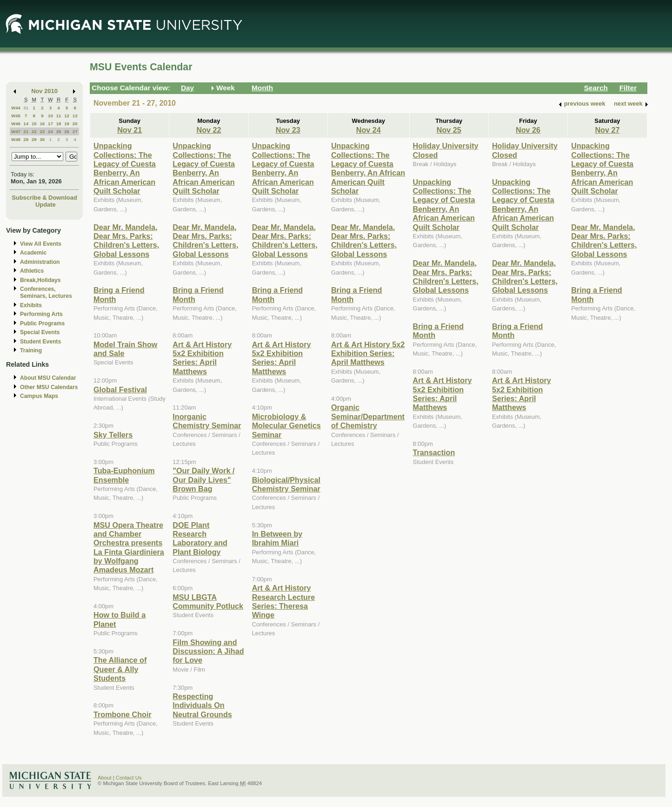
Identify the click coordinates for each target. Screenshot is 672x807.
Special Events (40, 332)
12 (67, 116)
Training (31, 350)
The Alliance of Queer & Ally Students (120, 669)
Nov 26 (528, 130)
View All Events (41, 244)
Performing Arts (41, 314)
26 (67, 131)
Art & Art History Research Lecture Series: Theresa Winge (284, 601)
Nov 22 (209, 130)
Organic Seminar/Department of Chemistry (368, 416)
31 (26, 108)
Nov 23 (288, 130)
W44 (16, 108)
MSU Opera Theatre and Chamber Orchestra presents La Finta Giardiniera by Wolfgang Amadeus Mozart (129, 548)
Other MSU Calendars (49, 387)
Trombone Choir (123, 714)
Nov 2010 (44, 91)
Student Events (40, 342)
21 (26, 131)
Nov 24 (369, 130)
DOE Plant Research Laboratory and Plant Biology (200, 538)
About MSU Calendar (48, 378)
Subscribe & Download (44, 198)
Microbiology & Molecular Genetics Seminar (286, 426)
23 (42, 131)
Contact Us (129, 778)
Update (46, 205)
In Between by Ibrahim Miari (277, 538)
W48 (16, 139)
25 (59, 131)
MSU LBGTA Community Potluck (208, 602)
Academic (33, 253)
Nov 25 (449, 130)
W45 (16, 116)
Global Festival (120, 390)
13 (75, 116)
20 (75, 124)
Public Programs (42, 323)
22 (34, 131)
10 (50, 116)
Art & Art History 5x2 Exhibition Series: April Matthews (202, 358)
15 (34, 124)
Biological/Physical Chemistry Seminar (286, 484)
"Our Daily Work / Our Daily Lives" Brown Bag (203, 480)
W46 (16, 124)
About (105, 778)
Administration (40, 262)
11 (59, 116)
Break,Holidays (40, 280)
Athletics (32, 271)
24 (50, 131)
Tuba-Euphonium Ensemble (124, 475)
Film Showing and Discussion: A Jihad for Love (208, 651)
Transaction (434, 452)
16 (42, 124)
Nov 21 (130, 130)
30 (42, 139)
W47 (16, 131)
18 (59, 124)
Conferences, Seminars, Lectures (46, 293)
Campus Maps (39, 396)
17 (50, 124)
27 (75, 131)
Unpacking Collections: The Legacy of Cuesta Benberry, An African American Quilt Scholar (125, 168)
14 (26, 124)
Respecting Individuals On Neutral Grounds (202, 705)
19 (67, 124)
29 (34, 139)
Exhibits (31, 305)
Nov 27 (607, 130)
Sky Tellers (113, 435)
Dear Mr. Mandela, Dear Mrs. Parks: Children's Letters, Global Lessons (126, 241)
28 (26, 139)
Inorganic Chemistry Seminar (207, 421)
